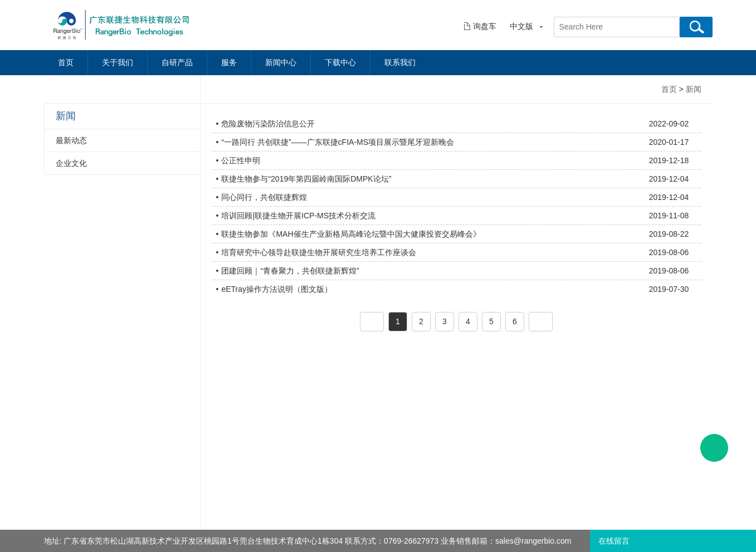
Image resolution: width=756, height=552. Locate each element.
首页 (66, 63)
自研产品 (177, 63)
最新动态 (71, 140)
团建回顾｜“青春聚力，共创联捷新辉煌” (290, 271)
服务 (229, 63)
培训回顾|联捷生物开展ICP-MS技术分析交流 (298, 216)
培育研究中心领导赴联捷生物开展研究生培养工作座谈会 (319, 252)
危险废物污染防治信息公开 (268, 124)
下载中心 (340, 63)
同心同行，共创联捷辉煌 (264, 197)
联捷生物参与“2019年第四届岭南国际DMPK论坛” (306, 179)
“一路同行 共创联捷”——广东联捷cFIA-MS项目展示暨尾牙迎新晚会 (338, 142)
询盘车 (485, 26)
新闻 (694, 89)
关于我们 (118, 63)
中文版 (521, 26)
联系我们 (400, 63)
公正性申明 (241, 160)
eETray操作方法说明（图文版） (277, 289)
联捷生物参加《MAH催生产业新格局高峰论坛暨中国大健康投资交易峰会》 (351, 234)
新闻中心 (281, 63)
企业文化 (71, 163)
